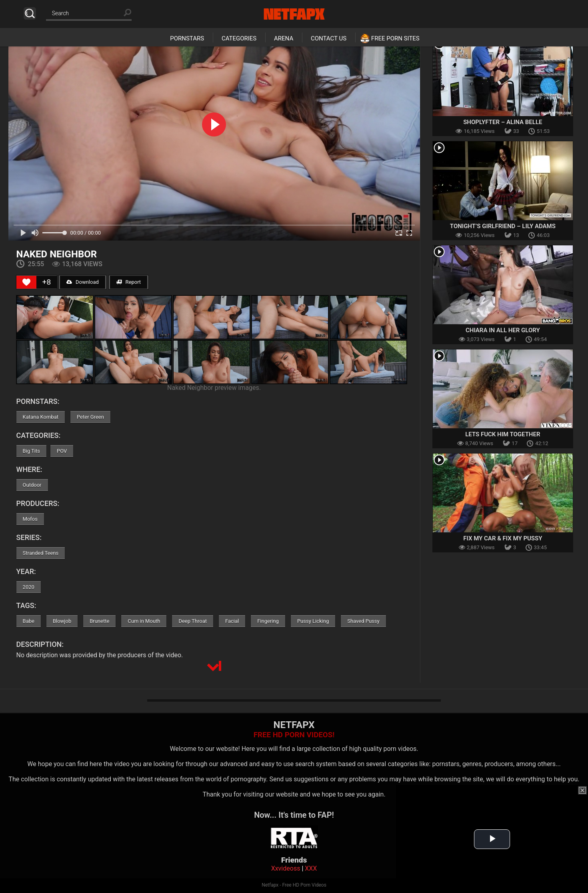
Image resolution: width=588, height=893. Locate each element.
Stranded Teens (41, 553)
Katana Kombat (41, 417)
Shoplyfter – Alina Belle (503, 122)
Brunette (99, 621)
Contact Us (329, 38)
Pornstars (187, 38)
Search (30, 13)
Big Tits (31, 451)
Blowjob (62, 621)
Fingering (268, 621)
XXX (311, 868)
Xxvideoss (286, 868)
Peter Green (90, 417)
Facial (232, 621)
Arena (284, 38)
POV (62, 451)
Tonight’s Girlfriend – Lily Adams (503, 226)
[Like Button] (26, 282)
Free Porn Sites (395, 38)
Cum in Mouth (144, 621)
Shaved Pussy (363, 621)
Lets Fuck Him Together (503, 434)
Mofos (30, 519)
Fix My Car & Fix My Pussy (503, 538)
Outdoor (32, 485)
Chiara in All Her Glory (503, 330)
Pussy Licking (313, 621)
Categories (239, 38)
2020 (29, 587)
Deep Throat (193, 621)
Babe (29, 621)
